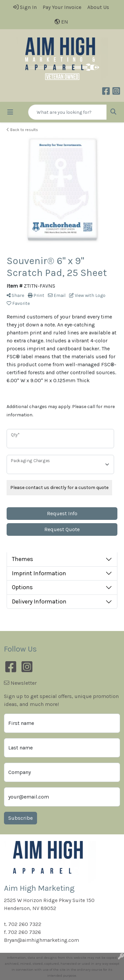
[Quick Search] (67, 112)
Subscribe (21, 818)
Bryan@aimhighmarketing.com (41, 940)
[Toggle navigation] (10, 112)
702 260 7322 (25, 924)
